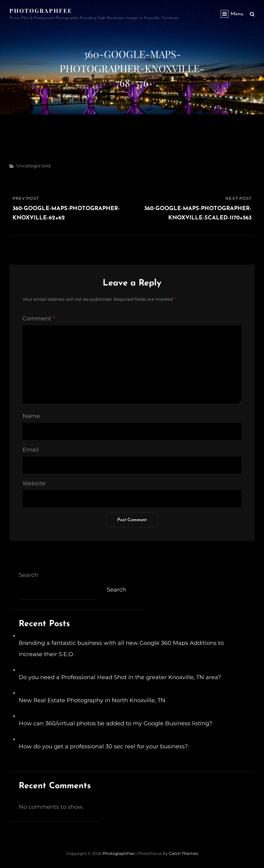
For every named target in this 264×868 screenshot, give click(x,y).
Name (31, 416)
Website (34, 483)
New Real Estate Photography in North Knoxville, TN (92, 700)
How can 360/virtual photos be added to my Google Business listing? (115, 723)
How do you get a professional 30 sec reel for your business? (103, 746)
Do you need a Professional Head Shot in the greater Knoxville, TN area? (120, 677)
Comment (39, 319)
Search (28, 575)
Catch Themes (183, 853)
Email (31, 450)
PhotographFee (41, 11)
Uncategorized (33, 166)
